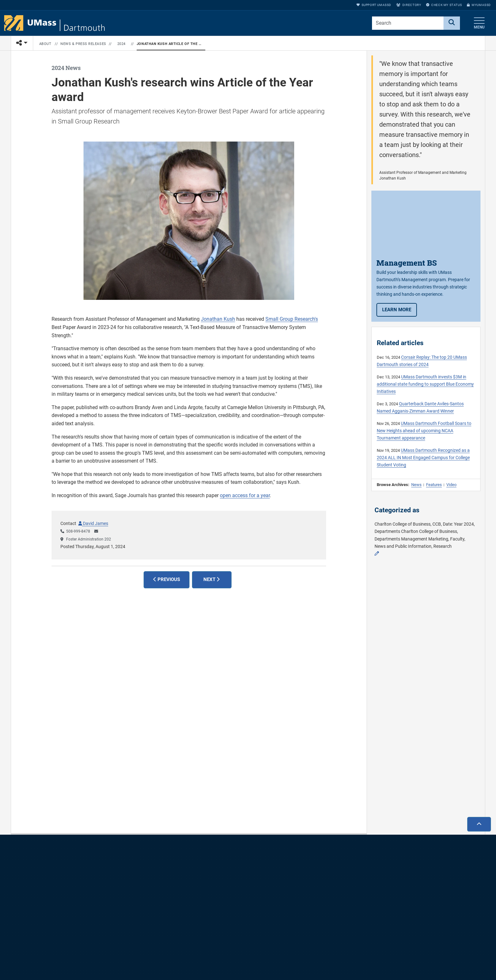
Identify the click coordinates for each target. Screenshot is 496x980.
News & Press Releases (83, 44)
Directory (409, 5)
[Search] (452, 23)
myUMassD (479, 5)
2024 (121, 44)
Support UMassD (374, 5)
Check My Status (444, 5)
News (416, 485)
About (45, 44)
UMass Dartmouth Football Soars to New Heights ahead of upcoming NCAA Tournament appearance (424, 431)
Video (451, 485)
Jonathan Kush (218, 319)
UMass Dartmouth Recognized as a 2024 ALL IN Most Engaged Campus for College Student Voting (423, 458)
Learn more (400, 309)
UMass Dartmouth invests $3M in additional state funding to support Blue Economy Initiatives (425, 384)
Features (434, 485)
